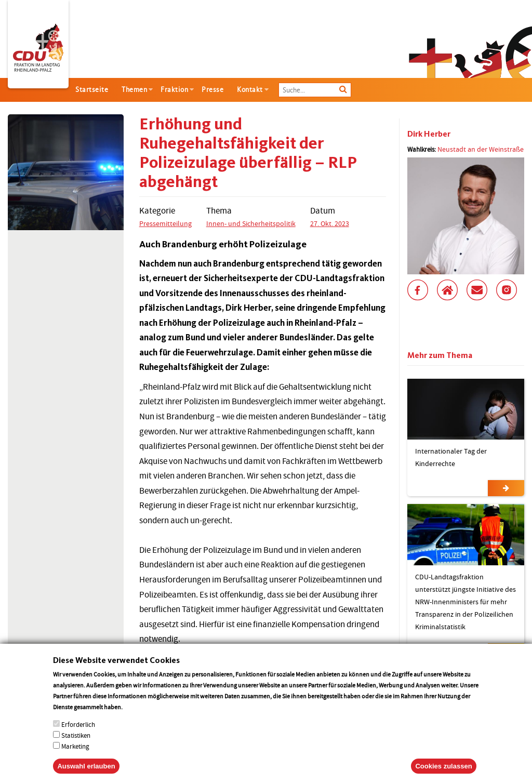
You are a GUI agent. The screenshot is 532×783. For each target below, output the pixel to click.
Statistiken (76, 746)
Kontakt (250, 90)
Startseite (92, 90)
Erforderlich (78, 735)
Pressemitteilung (165, 223)
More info (137, 717)
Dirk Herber (429, 134)
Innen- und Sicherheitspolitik (251, 223)
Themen (134, 90)
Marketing (75, 757)
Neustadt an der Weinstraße (481, 149)
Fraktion (174, 90)
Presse (212, 90)
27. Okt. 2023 (330, 223)
